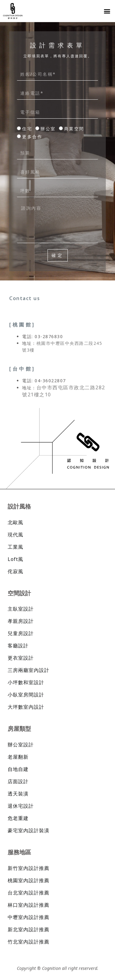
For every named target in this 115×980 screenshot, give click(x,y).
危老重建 (18, 818)
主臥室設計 (21, 609)
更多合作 (32, 137)
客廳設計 (18, 646)
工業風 (15, 547)
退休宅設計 (21, 806)
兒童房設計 (21, 633)
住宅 (27, 129)
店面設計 (18, 781)
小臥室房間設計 (26, 695)
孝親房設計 (21, 621)
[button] (107, 11)
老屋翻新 (18, 757)
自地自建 (18, 769)
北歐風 (15, 522)
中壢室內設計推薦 (29, 917)
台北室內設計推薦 (29, 893)
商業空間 (74, 129)
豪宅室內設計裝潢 (29, 830)
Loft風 (15, 559)
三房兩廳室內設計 (29, 670)
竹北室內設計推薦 (29, 942)
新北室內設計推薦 (29, 929)
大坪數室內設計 (26, 707)
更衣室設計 (21, 658)
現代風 (15, 535)
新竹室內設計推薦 (29, 868)
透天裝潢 (18, 794)
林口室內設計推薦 (29, 905)
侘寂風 (15, 571)
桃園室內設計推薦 (29, 880)
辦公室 (48, 129)
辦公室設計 (21, 745)
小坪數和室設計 (26, 682)
